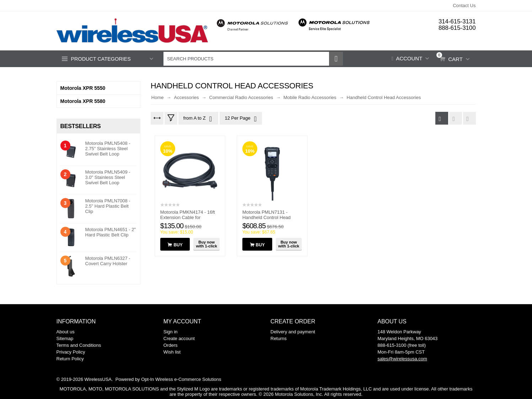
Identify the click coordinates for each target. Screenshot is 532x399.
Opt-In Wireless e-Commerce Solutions (181, 379)
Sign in (171, 332)
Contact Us (464, 6)
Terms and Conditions (79, 345)
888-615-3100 (457, 28)
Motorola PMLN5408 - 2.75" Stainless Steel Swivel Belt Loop (108, 149)
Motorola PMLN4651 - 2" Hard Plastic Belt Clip (111, 232)
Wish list (172, 352)
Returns (279, 338)
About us (66, 332)
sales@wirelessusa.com (402, 359)
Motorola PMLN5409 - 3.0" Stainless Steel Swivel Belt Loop (108, 177)
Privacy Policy (71, 352)
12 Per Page (240, 119)
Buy (178, 245)
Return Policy (70, 359)
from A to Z (198, 119)
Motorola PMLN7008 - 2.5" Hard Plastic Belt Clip (108, 206)
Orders (171, 345)
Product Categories (102, 59)
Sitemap (65, 338)
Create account (179, 338)
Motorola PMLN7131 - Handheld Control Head (267, 215)
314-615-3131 (457, 21)
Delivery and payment (293, 332)
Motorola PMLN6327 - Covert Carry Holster (108, 261)
